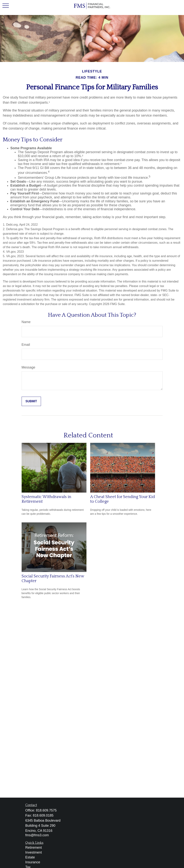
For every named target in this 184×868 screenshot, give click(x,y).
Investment (34, 852)
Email (26, 345)
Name (26, 322)
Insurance (33, 862)
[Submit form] (31, 401)
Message (28, 367)
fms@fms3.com (37, 835)
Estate (30, 857)
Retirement (34, 848)
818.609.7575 (46, 810)
